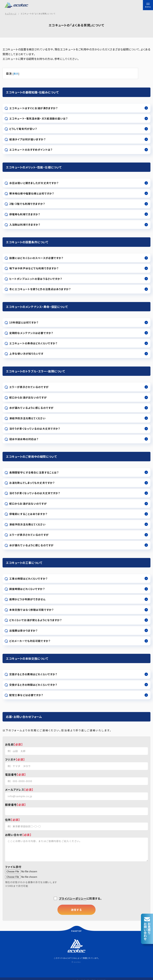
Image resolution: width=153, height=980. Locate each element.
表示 (16, 74)
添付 (19, 867)
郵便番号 (11, 805)
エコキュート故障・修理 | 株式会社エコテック (18, 5)
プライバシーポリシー (73, 898)
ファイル (10, 867)
